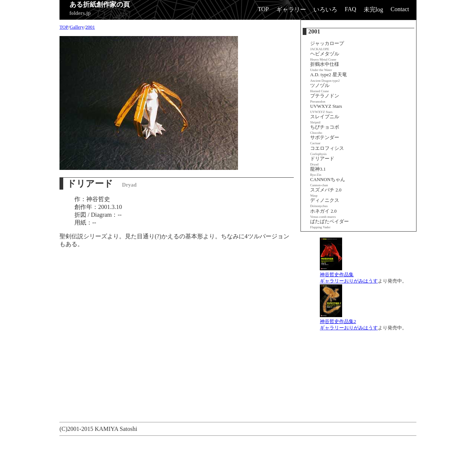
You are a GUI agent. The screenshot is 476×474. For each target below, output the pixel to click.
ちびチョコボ (325, 130)
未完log (373, 9)
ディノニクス (325, 203)
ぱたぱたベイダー (329, 224)
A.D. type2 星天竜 (329, 77)
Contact (400, 9)
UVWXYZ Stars (326, 109)
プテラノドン (325, 98)
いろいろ (325, 9)
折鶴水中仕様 (325, 67)
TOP (263, 9)
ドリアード (322, 161)
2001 (90, 27)
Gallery (77, 27)
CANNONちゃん (328, 182)
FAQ (350, 9)
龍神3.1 (318, 172)
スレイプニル (325, 119)
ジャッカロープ (327, 46)
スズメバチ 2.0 (326, 192)
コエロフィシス (327, 151)
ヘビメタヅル (325, 56)
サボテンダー (325, 140)
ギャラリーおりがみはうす (349, 281)
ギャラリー (291, 9)
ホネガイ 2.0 (323, 214)
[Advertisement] (195, 456)
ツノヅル (320, 88)
